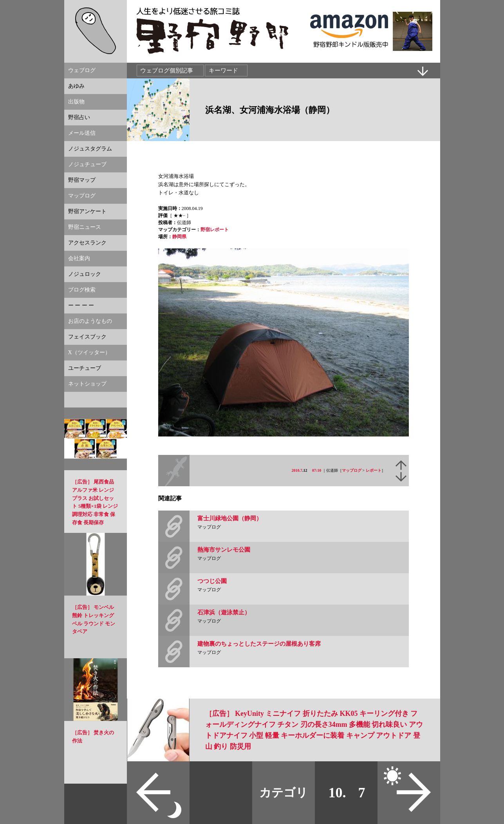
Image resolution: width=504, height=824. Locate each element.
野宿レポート (215, 230)
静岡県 (179, 237)
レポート (374, 470)
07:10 (317, 470)
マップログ (352, 470)
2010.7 (297, 470)
